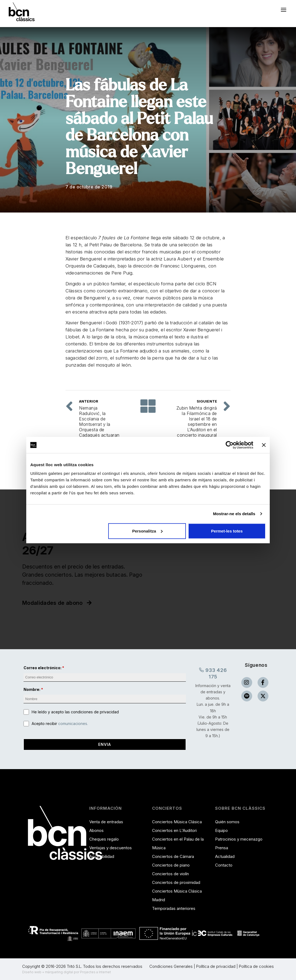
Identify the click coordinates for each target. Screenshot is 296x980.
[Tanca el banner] (264, 445)
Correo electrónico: (42, 668)
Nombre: (32, 689)
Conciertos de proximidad (176, 882)
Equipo (221, 830)
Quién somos (227, 822)
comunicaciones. (73, 723)
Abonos (96, 830)
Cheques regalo (104, 839)
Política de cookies (256, 966)
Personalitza (147, 531)
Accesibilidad (102, 856)
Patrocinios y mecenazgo (239, 839)
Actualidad (225, 856)
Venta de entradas (106, 822)
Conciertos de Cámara (173, 856)
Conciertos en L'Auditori (174, 830)
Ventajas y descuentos (111, 848)
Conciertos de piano (171, 865)
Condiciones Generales (171, 966)
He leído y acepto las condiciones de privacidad (75, 712)
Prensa (222, 848)
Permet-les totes (227, 531)
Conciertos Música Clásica (177, 822)
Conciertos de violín (170, 874)
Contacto (224, 865)
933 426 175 (213, 673)
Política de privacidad (216, 966)
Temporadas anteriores (174, 908)
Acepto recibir (60, 723)
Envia (105, 744)
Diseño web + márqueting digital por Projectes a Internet (67, 972)
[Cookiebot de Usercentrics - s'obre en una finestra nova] (230, 445)
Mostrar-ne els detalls (234, 514)
